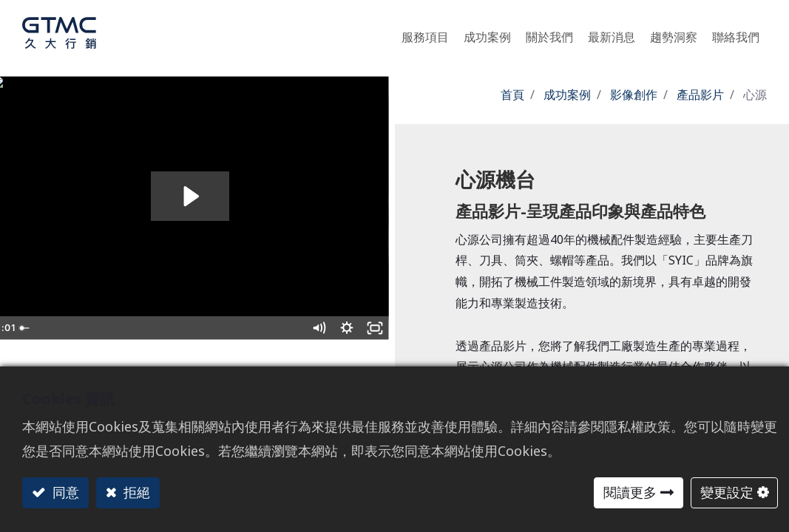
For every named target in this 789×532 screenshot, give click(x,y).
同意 (64, 492)
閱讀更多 (630, 492)
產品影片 (700, 95)
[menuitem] (674, 33)
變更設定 (727, 492)
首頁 (512, 95)
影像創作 (634, 95)
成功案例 (567, 95)
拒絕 (135, 492)
